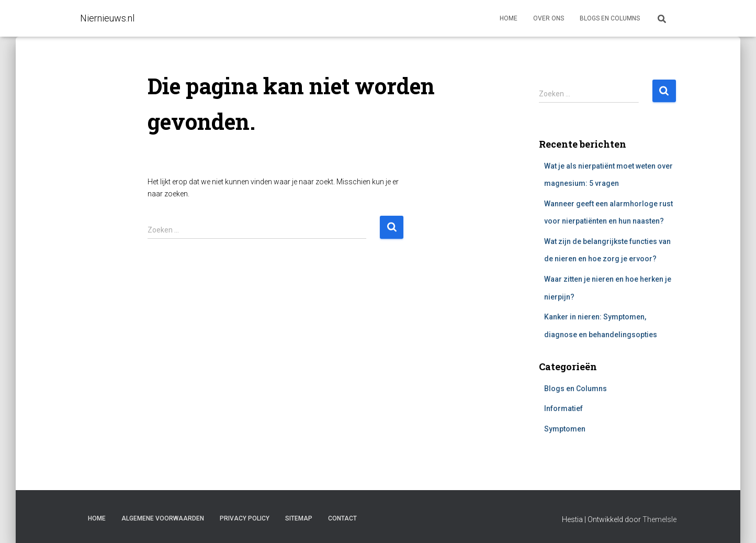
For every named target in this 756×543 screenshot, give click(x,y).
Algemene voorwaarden (163, 518)
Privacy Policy (245, 518)
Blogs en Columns (576, 389)
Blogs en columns (610, 18)
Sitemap (299, 518)
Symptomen (565, 429)
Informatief (563, 408)
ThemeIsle (659, 519)
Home (509, 18)
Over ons (549, 18)
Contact (342, 518)
